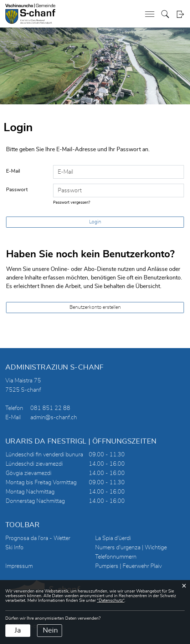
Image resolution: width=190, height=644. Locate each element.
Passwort (17, 190)
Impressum (19, 566)
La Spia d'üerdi (113, 538)
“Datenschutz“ (111, 600)
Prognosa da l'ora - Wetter (38, 538)
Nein (50, 630)
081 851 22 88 (50, 408)
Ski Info (14, 548)
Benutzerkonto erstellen (95, 307)
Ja (18, 630)
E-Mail (13, 171)
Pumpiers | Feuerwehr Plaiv (129, 566)
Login (180, 14)
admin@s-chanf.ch (54, 417)
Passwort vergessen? (72, 202)
